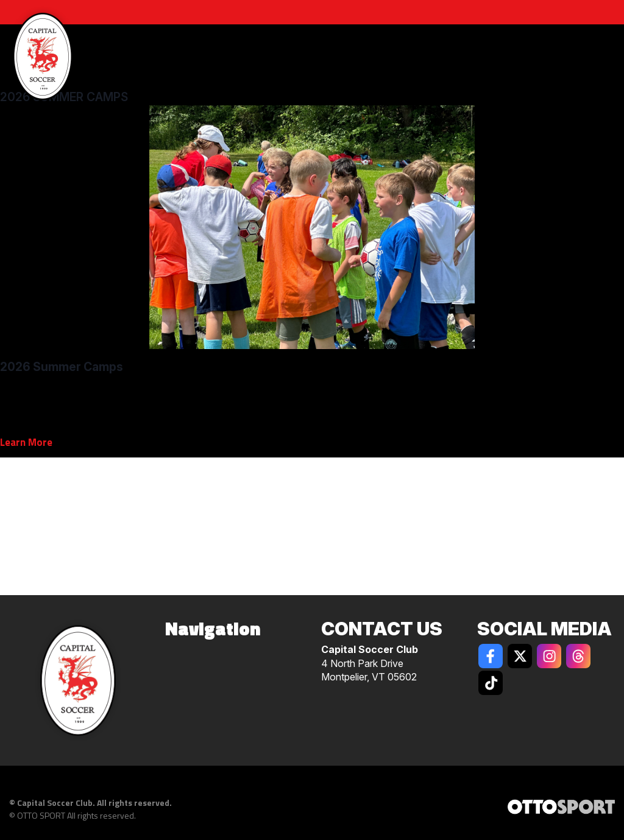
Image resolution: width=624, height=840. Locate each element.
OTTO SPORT (41, 815)
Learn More (26, 442)
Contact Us (382, 629)
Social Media (544, 629)
